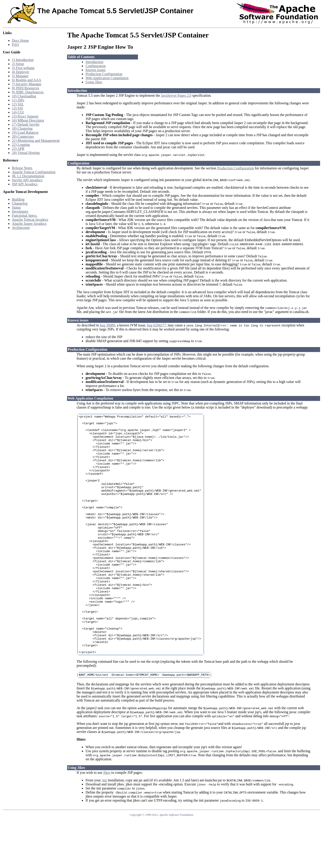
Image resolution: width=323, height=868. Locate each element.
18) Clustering (22, 128)
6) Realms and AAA (26, 80)
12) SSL (18, 104)
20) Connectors (23, 137)
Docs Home (20, 40)
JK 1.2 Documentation (28, 176)
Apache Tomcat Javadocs (30, 220)
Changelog (20, 203)
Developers (20, 211)
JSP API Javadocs (25, 184)
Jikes (107, 821)
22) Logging (21, 145)
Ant (104, 829)
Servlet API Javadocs (27, 180)
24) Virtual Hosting (26, 153)
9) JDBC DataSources (28, 92)
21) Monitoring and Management (36, 141)
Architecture (21, 228)
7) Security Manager (27, 84)
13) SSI (17, 108)
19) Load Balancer (25, 132)
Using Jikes (94, 82)
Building (18, 199)
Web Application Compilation (107, 78)
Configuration (96, 66)
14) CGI (18, 112)
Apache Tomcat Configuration (34, 172)
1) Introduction (23, 60)
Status (16, 207)
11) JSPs (18, 100)
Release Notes (22, 168)
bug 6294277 (157, 325)
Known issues (95, 70)
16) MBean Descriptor (28, 120)
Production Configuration (104, 74)
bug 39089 (107, 325)
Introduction (94, 62)
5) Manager (20, 76)
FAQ (15, 45)
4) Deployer (21, 72)
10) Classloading (24, 96)
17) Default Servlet (26, 124)
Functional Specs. (25, 215)
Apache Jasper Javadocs (29, 224)
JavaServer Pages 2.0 (176, 95)
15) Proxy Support (25, 116)
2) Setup (18, 64)
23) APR (18, 149)
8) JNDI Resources (26, 88)
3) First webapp (23, 68)
